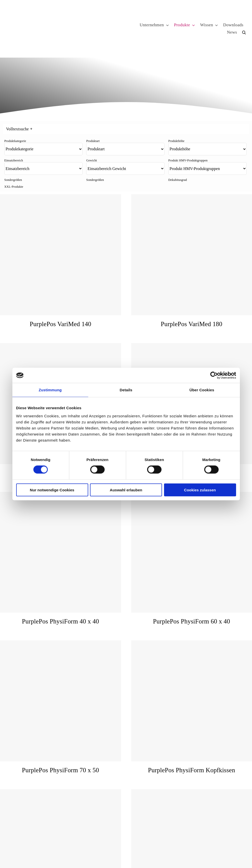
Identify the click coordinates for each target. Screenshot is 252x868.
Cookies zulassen (200, 490)
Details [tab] (126, 390)
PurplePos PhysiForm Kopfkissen (191, 770)
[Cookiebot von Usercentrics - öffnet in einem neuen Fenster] (214, 375)
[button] (244, 32)
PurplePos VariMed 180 (191, 324)
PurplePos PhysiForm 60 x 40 (191, 621)
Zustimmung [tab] (50, 390)
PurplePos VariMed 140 (60, 324)
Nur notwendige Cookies (52, 490)
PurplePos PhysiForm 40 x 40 (61, 621)
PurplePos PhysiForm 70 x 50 (61, 770)
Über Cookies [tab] (202, 390)
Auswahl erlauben (126, 490)
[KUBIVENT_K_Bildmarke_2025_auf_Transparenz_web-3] (42, 13)
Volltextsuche (19, 129)
